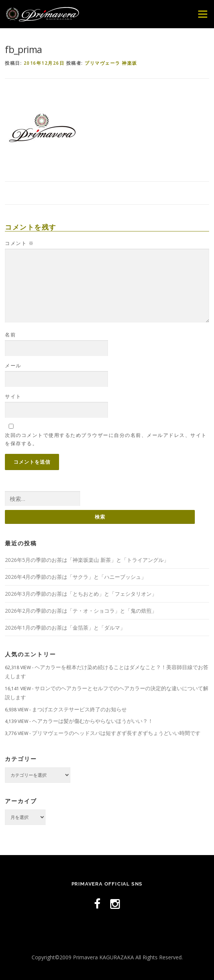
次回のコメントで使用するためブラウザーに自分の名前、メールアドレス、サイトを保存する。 (106, 439)
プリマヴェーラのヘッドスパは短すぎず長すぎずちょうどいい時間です (116, 733)
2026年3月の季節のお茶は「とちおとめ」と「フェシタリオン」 (81, 594)
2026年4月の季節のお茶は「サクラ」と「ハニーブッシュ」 (76, 577)
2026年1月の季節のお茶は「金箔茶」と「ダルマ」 (65, 628)
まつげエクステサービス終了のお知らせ (79, 709)
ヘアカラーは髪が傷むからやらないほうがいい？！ (93, 721)
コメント (19, 243)
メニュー (203, 14)
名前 (10, 335)
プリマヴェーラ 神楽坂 (111, 63)
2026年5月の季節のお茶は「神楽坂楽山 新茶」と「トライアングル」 (87, 560)
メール (13, 365)
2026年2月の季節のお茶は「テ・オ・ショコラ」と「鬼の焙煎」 (81, 611)
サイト (13, 396)
